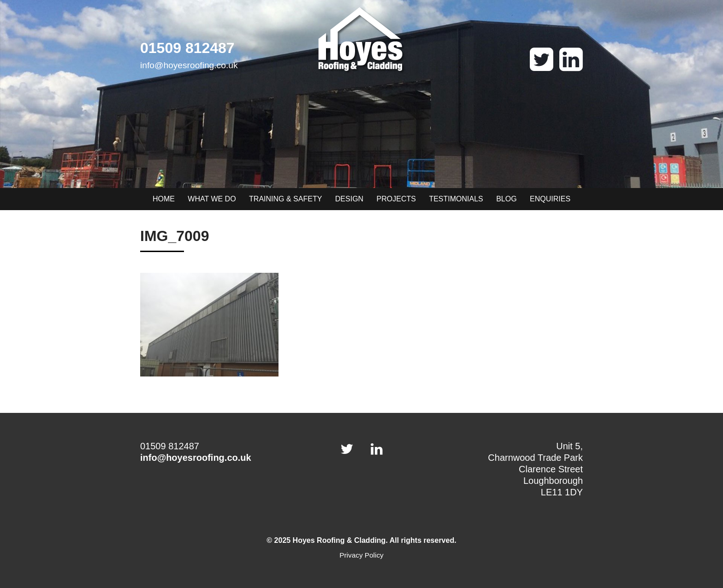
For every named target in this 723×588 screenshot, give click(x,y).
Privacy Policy (361, 555)
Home (164, 199)
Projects (396, 199)
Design (349, 199)
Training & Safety (285, 199)
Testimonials (456, 199)
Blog (506, 199)
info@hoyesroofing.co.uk (189, 65)
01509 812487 (187, 48)
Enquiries (550, 199)
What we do (212, 199)
